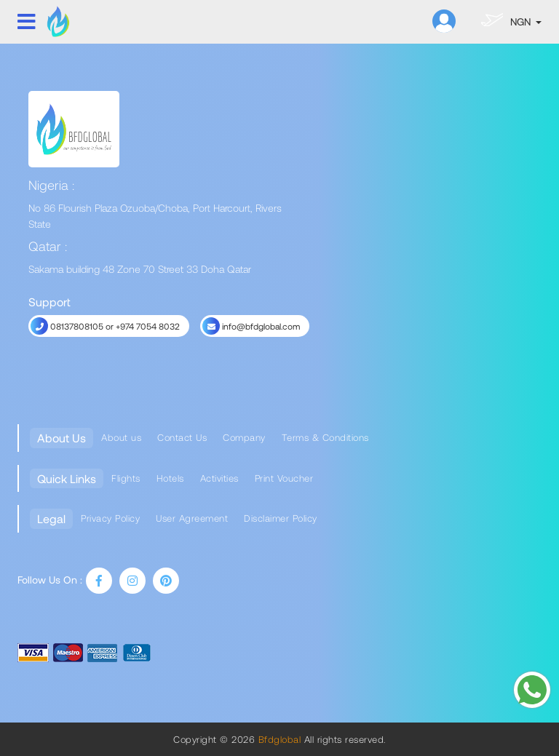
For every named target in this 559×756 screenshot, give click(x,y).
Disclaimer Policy (281, 518)
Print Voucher (284, 478)
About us (121, 437)
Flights (126, 478)
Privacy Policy (110, 518)
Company (244, 437)
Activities (219, 478)
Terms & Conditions (325, 437)
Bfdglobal (278, 739)
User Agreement (192, 518)
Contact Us (182, 437)
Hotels (170, 478)
